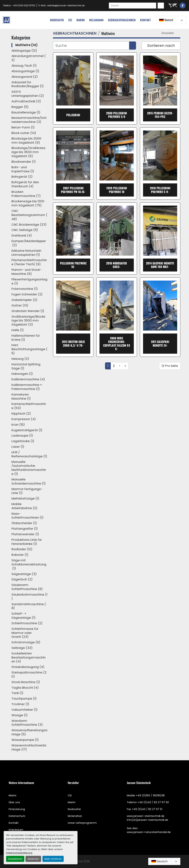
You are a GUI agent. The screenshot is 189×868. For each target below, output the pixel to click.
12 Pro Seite (170, 366)
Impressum (16, 830)
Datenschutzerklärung (19, 853)
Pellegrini (73, 115)
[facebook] (183, 6)
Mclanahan (75, 816)
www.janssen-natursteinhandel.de (149, 832)
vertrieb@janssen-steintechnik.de (66, 5)
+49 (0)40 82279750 (24, 5)
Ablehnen (33, 859)
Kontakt (145, 20)
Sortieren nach (161, 46)
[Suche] (91, 46)
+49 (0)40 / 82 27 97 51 (147, 809)
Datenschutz (17, 816)
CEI (70, 795)
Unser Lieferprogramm (82, 823)
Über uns (14, 802)
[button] (122, 20)
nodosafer (57, 20)
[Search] (133, 6)
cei (70, 20)
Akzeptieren (15, 859)
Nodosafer (74, 809)
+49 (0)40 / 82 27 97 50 (153, 802)
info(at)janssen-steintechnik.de (147, 820)
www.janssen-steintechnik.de (146, 816)
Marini (81, 20)
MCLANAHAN (96, 20)
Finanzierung (17, 809)
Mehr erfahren (53, 859)
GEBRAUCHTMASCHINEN (122, 20)
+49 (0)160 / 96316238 (150, 795)
